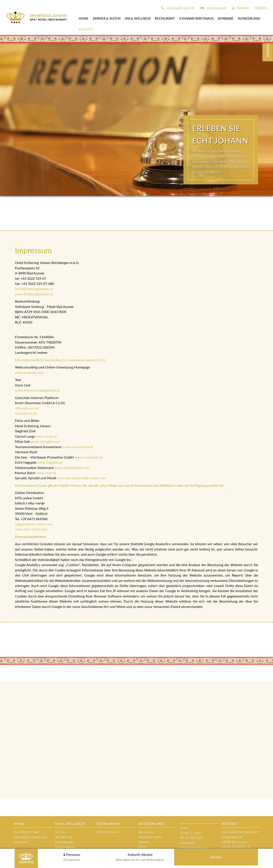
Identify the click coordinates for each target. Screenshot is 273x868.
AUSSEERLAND (249, 18)
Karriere (241, 8)
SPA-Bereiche (64, 837)
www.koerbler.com (29, 372)
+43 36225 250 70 (178, 8)
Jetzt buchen (213, 8)
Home (84, 18)
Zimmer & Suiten (107, 18)
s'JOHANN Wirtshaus (196, 18)
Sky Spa (60, 832)
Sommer (143, 842)
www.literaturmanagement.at (38, 390)
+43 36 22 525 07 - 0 (236, 847)
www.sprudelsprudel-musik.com (81, 478)
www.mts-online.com (31, 529)
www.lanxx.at (46, 436)
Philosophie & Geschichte (30, 837)
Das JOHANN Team (26, 832)
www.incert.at (26, 413)
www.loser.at (46, 473)
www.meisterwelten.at (72, 468)
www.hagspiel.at (50, 462)
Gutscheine (21, 842)
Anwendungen (65, 842)
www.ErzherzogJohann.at (34, 294)
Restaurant (165, 18)
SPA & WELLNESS (138, 18)
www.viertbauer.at (89, 457)
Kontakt (86, 29)
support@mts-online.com (34, 524)
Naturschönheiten (150, 837)
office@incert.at (27, 408)
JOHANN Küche (107, 832)
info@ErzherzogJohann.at (34, 289)
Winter (143, 847)
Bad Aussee (146, 832)
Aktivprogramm (65, 847)
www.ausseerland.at (77, 447)
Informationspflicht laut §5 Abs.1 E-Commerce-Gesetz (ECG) (60, 360)
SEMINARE (226, 18)
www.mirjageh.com (45, 441)
